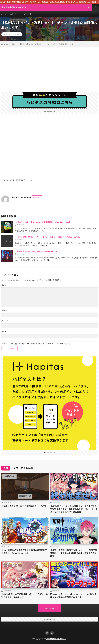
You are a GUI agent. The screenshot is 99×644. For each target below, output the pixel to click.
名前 (4, 310)
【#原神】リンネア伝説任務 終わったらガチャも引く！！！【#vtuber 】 (25, 596)
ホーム (4, 14)
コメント (5, 285)
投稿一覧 (36, 197)
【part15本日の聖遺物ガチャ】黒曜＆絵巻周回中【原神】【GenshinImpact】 (24, 551)
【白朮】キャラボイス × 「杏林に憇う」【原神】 (24, 506)
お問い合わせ (15, 14)
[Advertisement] (49, 67)
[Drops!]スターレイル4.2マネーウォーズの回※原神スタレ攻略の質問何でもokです (73, 596)
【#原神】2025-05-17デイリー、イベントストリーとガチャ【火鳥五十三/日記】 (48, 237)
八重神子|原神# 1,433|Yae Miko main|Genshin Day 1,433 (38, 251)
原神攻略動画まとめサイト (56, 639)
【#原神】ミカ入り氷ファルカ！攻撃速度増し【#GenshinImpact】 (43, 222)
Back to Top (50, 609)
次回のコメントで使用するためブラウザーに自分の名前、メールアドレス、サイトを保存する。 (38, 344)
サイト (4, 331)
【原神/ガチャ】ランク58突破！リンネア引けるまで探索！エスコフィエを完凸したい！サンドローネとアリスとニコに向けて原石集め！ (74, 509)
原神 (18, 34)
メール (5, 321)
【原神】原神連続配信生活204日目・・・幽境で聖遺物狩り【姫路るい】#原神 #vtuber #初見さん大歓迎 (74, 553)
